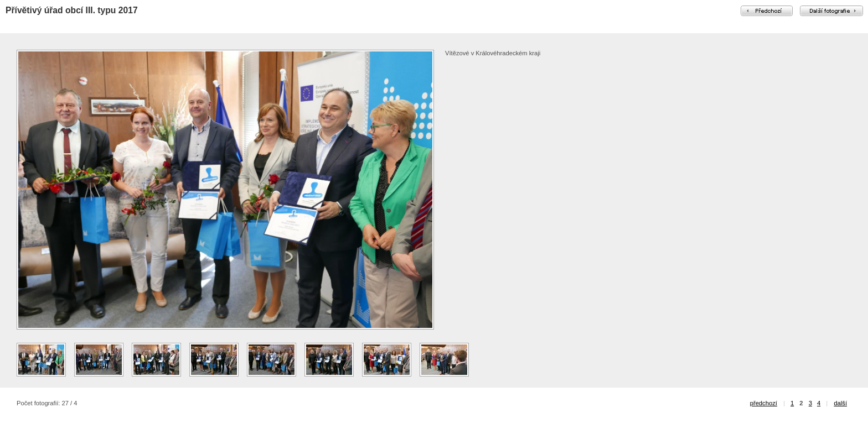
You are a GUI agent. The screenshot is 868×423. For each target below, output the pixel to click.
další (840, 403)
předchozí (764, 403)
